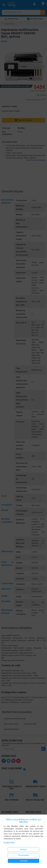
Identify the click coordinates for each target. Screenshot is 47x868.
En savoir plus (9, 842)
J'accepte (24, 861)
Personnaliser (23, 855)
